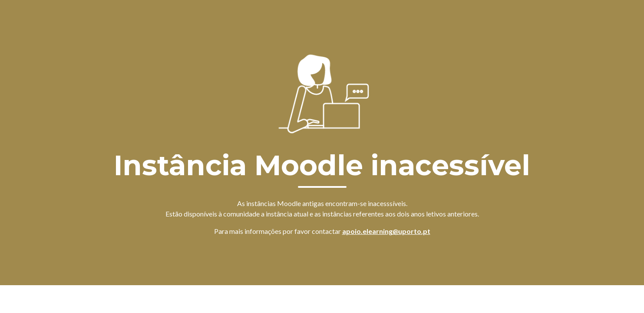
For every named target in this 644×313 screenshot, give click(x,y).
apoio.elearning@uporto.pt (386, 231)
